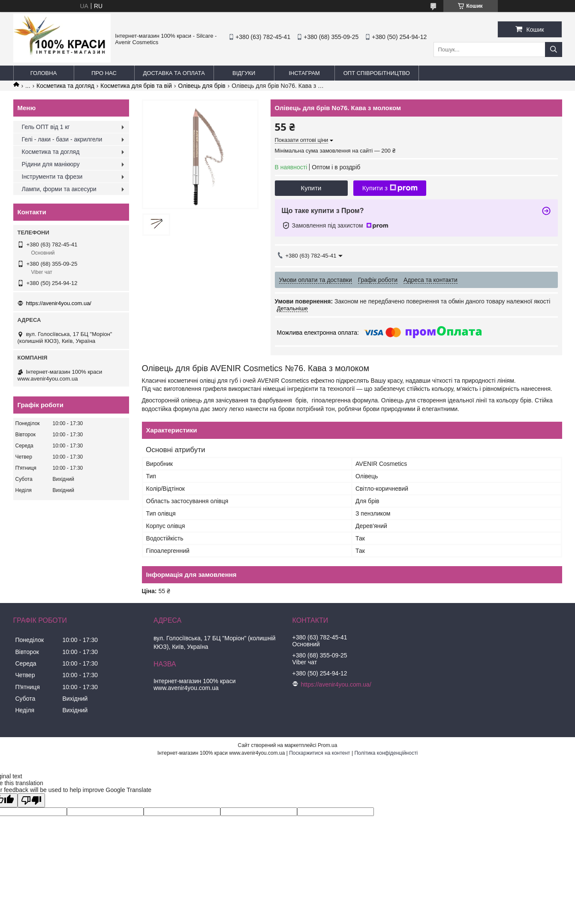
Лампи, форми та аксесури (59, 189)
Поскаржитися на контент (319, 753)
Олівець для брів (202, 86)
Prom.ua (327, 745)
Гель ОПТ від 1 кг (46, 127)
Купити (311, 188)
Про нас (104, 73)
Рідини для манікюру (51, 164)
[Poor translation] (31, 800)
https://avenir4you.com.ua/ (59, 303)
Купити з (390, 188)
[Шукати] (554, 49)
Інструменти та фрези (52, 177)
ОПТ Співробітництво (377, 73)
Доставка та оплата (174, 73)
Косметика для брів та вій (136, 86)
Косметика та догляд (65, 86)
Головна (44, 73)
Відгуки (244, 73)
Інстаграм (304, 73)
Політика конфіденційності (386, 753)
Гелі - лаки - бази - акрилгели (62, 139)
